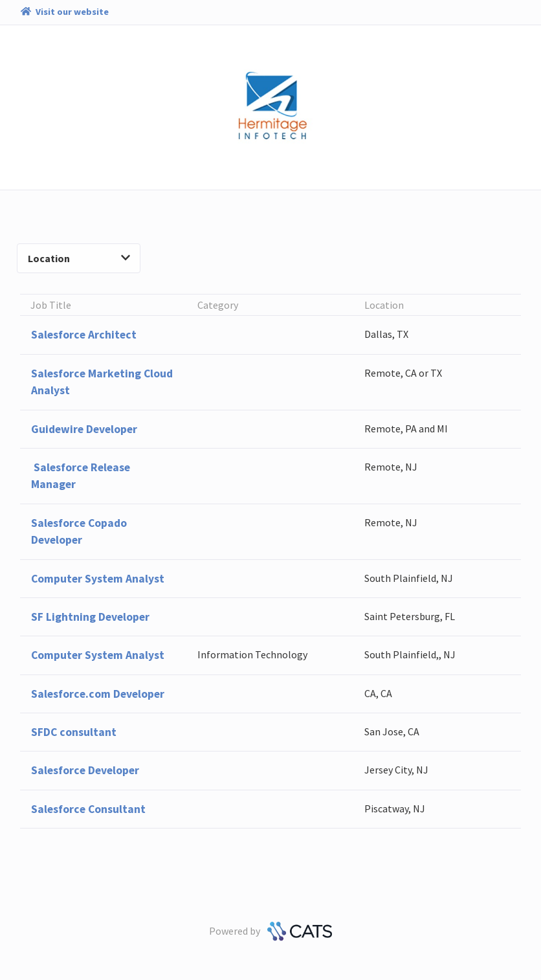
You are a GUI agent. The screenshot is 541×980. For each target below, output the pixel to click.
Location (79, 258)
